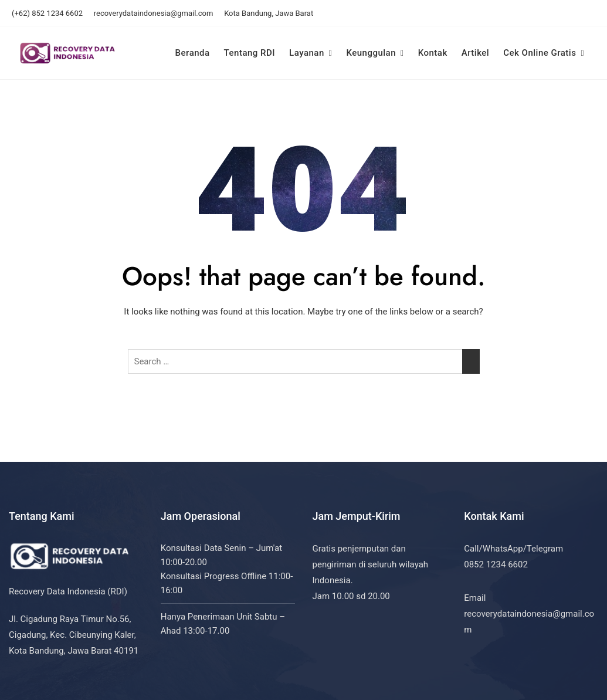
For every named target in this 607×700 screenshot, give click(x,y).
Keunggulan (371, 53)
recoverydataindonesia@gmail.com (154, 13)
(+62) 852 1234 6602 (47, 13)
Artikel (475, 53)
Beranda (193, 53)
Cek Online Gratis (540, 53)
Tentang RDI (250, 53)
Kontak (433, 53)
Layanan (307, 53)
